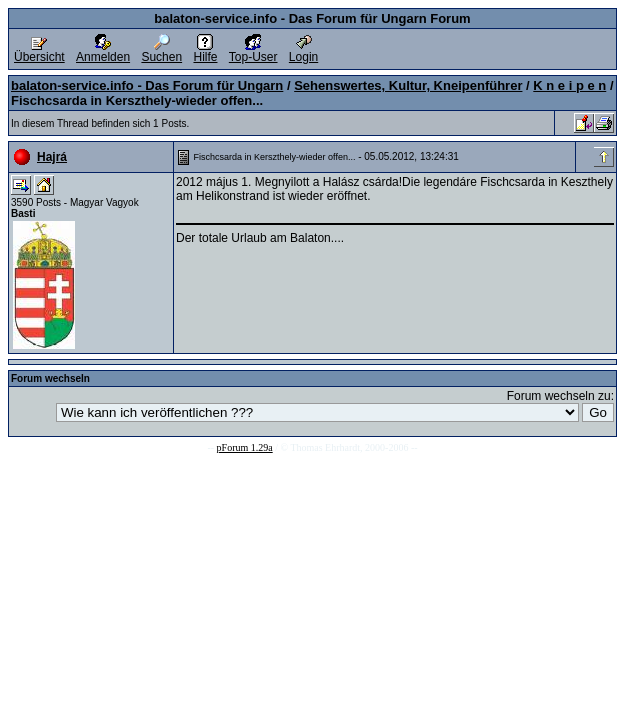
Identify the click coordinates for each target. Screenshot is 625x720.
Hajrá (52, 157)
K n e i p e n (569, 85)
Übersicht (39, 51)
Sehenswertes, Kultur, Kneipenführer (408, 85)
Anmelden (103, 51)
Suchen (161, 51)
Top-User (253, 51)
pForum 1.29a (245, 447)
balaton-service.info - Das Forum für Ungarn (147, 85)
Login (303, 51)
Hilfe (205, 51)
